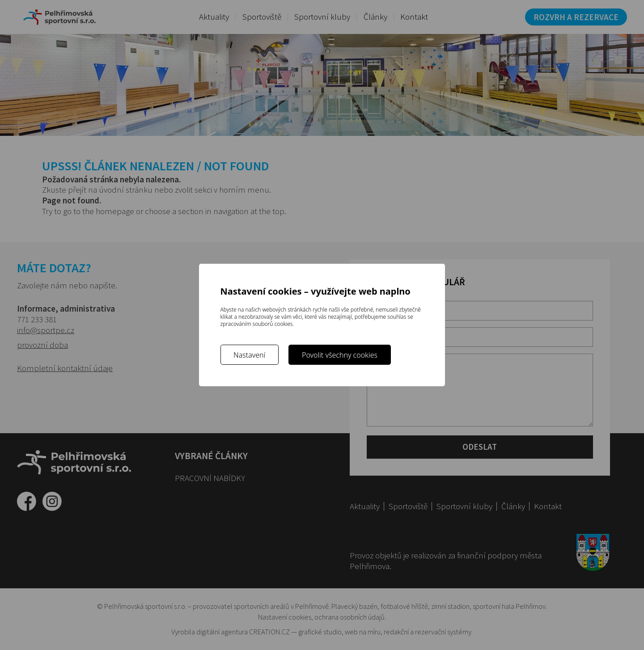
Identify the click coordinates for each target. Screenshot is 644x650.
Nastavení (249, 355)
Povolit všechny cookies (340, 355)
